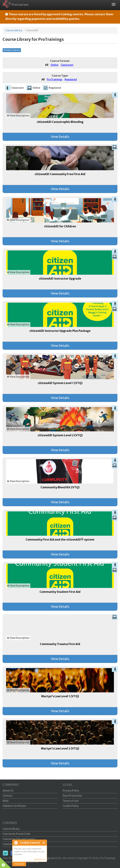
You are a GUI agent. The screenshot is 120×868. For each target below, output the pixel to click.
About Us (8, 791)
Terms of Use (71, 801)
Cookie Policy (71, 806)
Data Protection (72, 796)
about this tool (40, 859)
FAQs (6, 801)
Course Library (14, 30)
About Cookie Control (16, 843)
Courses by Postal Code (16, 834)
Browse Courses (12, 50)
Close (44, 843)
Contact (7, 796)
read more (19, 864)
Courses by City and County (19, 839)
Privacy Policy (71, 791)
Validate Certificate (14, 806)
